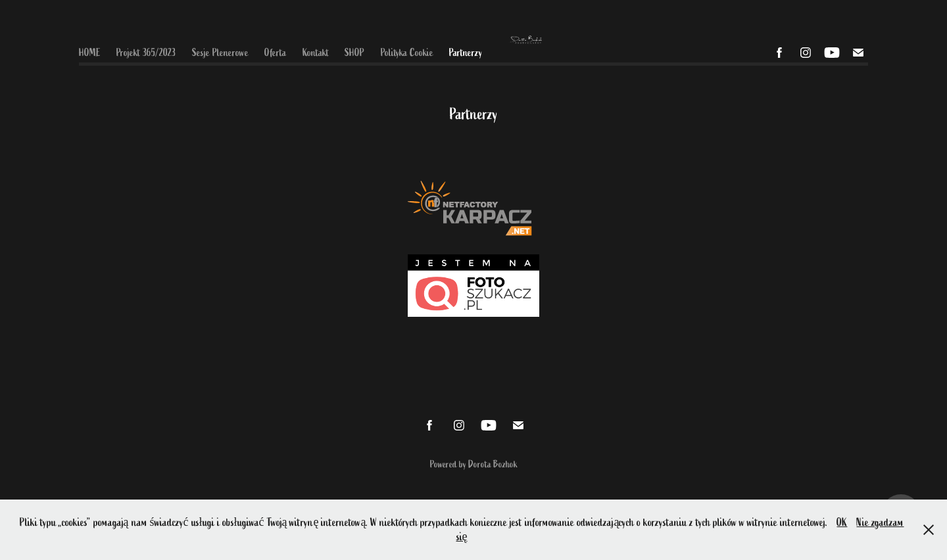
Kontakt (316, 53)
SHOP (354, 53)
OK (842, 523)
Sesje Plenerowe (220, 53)
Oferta (275, 53)
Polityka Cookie (407, 53)
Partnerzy (466, 53)
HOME (90, 53)
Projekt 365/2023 (146, 53)
